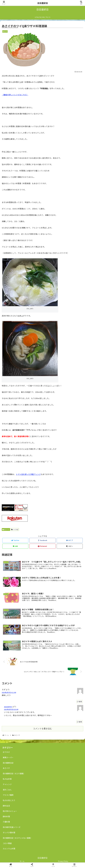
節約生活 (6, 806)
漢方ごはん (7, 790)
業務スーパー (8, 757)
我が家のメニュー (10, 811)
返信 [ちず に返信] (80, 701)
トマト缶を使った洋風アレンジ (28, 474)
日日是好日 (43, 3)
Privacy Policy (63, 861)
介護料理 (6, 822)
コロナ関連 (7, 843)
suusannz (8, 707)
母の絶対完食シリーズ (12, 827)
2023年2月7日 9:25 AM (11, 709)
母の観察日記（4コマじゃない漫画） (17, 838)
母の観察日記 (8, 763)
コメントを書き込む (43, 729)
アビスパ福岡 (8, 795)
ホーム (22, 861)
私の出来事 (7, 779)
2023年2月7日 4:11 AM (9, 692)
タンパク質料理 (9, 832)
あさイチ (6, 529)
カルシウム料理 (9, 849)
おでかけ (6, 752)
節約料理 (6, 816)
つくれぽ (15, 529)
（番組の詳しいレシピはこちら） (15, 95)
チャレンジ (7, 784)
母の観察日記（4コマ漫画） (14, 773)
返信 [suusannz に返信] (80, 722)
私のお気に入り (9, 800)
